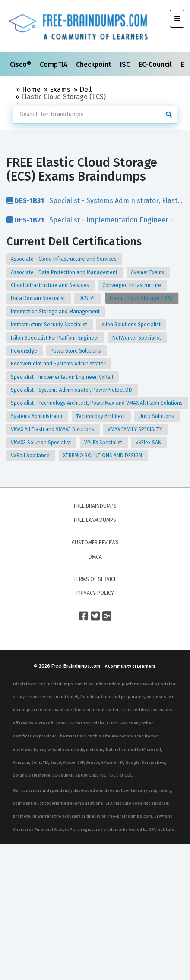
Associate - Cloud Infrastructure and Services (64, 259)
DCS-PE (88, 298)
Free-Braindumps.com (76, 666)
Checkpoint (95, 64)
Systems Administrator (37, 416)
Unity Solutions (157, 416)
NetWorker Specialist (137, 338)
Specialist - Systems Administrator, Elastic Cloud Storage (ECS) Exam (95, 201)
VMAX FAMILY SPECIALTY (136, 429)
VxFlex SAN (149, 443)
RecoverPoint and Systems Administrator (59, 364)
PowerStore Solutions (76, 351)
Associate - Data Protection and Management (65, 272)
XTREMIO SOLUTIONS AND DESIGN (103, 456)
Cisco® (21, 64)
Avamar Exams (148, 272)
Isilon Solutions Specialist (131, 325)
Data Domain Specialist (39, 298)
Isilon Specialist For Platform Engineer (55, 338)
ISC (126, 64)
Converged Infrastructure (132, 285)
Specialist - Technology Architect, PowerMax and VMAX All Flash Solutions (97, 403)
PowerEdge (25, 351)
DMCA (95, 557)
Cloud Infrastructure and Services (51, 285)
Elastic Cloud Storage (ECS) (142, 298)
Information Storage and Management (56, 312)
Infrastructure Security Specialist (50, 325)
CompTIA (54, 64)
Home (31, 89)
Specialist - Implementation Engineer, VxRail (63, 377)
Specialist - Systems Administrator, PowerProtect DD (72, 390)
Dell (85, 89)
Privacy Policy (95, 593)
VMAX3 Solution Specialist (41, 443)
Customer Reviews (95, 543)
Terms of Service (95, 579)
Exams (60, 89)
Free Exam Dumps (95, 520)
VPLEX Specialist (104, 443)
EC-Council (156, 64)
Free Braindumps (95, 506)
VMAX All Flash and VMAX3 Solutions (53, 429)
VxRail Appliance (31, 456)
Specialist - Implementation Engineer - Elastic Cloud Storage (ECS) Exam (90, 220)
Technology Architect (101, 416)
